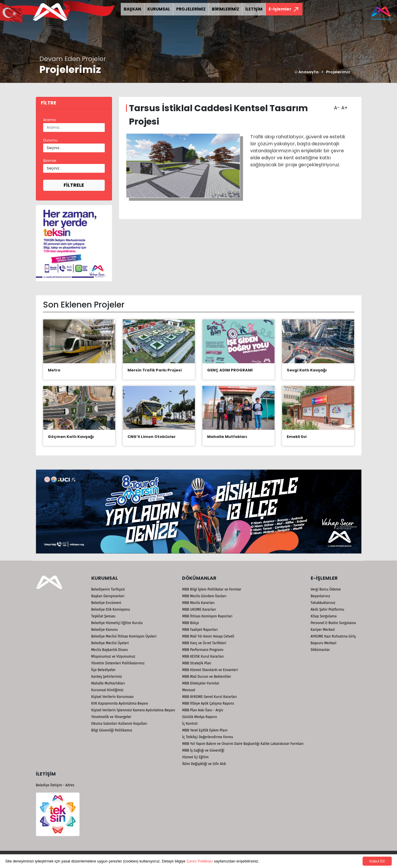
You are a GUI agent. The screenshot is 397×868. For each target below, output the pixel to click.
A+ (344, 106)
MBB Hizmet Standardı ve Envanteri (210, 670)
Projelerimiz (338, 72)
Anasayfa (306, 72)
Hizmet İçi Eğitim (195, 757)
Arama (49, 120)
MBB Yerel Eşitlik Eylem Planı (205, 730)
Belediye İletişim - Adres (55, 785)
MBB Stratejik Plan (196, 663)
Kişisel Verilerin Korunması (113, 697)
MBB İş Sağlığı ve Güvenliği (203, 750)
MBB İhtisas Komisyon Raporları (207, 616)
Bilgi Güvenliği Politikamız (112, 730)
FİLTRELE (74, 185)
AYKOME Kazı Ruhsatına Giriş (333, 636)
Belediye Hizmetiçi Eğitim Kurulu (117, 623)
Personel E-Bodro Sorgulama (333, 623)
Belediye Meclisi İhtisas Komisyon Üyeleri (124, 636)
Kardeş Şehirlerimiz (107, 677)
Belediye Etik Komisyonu (111, 609)
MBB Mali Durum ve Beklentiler (207, 677)
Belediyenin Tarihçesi (108, 589)
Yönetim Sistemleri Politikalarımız (118, 663)
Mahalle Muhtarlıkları (108, 683)
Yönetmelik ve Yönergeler (111, 717)
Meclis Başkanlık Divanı (110, 650)
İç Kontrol (190, 724)
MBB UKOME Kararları (199, 609)
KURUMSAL (159, 9)
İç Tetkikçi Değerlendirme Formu (208, 737)
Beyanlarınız (320, 596)
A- (336, 106)
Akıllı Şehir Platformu (327, 609)
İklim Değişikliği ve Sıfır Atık (204, 764)
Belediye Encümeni (106, 603)
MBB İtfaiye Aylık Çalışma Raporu (208, 703)
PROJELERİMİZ (191, 9)
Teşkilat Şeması (103, 616)
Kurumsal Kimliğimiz (107, 690)
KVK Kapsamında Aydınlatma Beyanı (120, 703)
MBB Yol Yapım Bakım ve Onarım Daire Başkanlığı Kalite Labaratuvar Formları (243, 744)
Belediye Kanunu (105, 630)
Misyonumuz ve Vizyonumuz (113, 656)
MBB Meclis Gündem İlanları (204, 596)
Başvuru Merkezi (323, 643)
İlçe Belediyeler (104, 670)
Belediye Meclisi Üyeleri (110, 643)
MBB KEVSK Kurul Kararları (203, 656)
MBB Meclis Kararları (198, 603)
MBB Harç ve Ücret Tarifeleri (204, 643)
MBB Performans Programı (203, 650)
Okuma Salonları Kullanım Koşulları (119, 724)
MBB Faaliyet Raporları (200, 630)
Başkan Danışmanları (108, 596)
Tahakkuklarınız (323, 603)
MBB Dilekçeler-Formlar (201, 683)
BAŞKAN (132, 9)
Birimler (50, 161)
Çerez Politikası (200, 861)
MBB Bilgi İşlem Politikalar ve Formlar (212, 589)
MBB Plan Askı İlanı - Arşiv (203, 710)
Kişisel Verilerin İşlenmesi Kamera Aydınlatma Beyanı (133, 710)
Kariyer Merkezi (323, 630)
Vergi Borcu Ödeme (326, 589)
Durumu (50, 140)
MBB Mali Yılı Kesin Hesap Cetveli (208, 636)
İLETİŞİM (254, 9)
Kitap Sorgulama (324, 616)
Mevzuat (189, 690)
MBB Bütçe (190, 623)
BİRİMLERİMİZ (225, 9)
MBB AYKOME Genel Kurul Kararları (209, 697)
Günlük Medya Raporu (199, 717)
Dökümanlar (320, 650)
